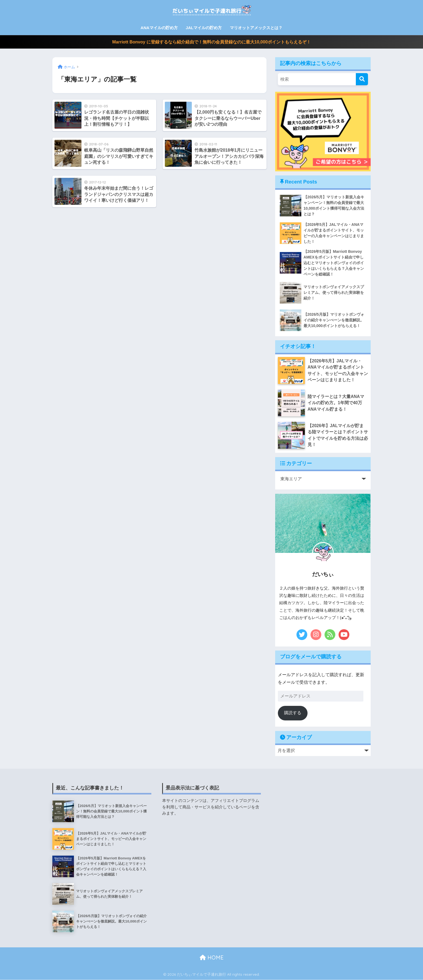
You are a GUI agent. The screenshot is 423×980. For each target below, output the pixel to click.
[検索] (362, 79)
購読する (293, 713)
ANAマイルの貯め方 (159, 28)
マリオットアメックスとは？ (256, 28)
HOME (212, 958)
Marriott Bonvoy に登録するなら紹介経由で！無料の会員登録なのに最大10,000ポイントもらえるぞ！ (211, 42)
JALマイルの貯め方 (204, 28)
